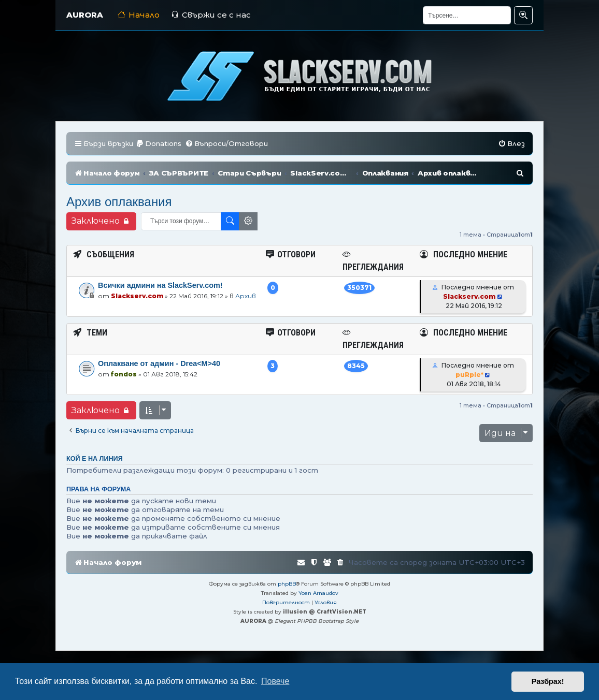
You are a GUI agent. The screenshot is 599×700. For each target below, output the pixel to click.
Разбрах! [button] (548, 681)
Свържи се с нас (211, 15)
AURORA (85, 15)
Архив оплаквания (119, 202)
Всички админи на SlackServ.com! (160, 285)
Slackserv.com (137, 296)
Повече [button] (275, 681)
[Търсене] (467, 15)
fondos (124, 374)
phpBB (287, 584)
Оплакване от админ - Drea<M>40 (159, 363)
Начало (139, 15)
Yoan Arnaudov (318, 593)
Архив (246, 296)
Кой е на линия (95, 459)
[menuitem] (159, 144)
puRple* (469, 375)
